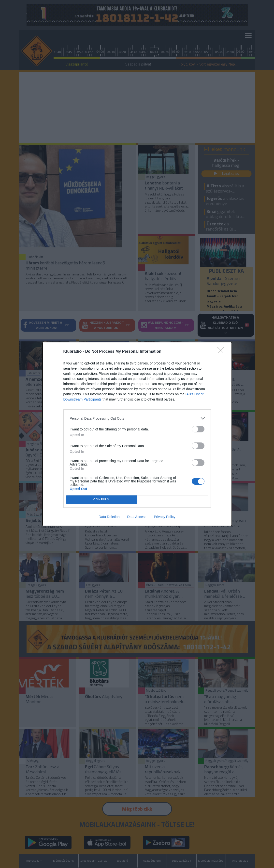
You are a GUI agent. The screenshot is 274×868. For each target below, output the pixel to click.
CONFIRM (102, 500)
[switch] (198, 429)
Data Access (137, 517)
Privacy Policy (165, 517)
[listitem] (137, 418)
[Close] (222, 352)
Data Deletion (109, 517)
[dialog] (137, 434)
